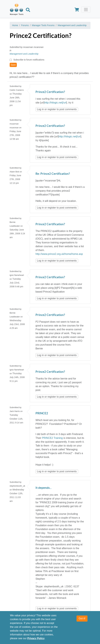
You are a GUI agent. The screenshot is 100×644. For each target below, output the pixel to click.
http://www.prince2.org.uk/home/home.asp (59, 254)
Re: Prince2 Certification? (53, 174)
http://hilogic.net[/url (55, 103)
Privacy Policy (36, 639)
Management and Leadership (72, 25)
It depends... (44, 488)
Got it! (82, 619)
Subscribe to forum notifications (29, 60)
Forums (25, 25)
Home (15, 25)
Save (13, 65)
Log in (40, 109)
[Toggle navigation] (86, 10)
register (52, 109)
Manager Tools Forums (43, 25)
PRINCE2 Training (52, 438)
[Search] (28, 10)
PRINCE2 (42, 413)
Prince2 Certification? (50, 92)
